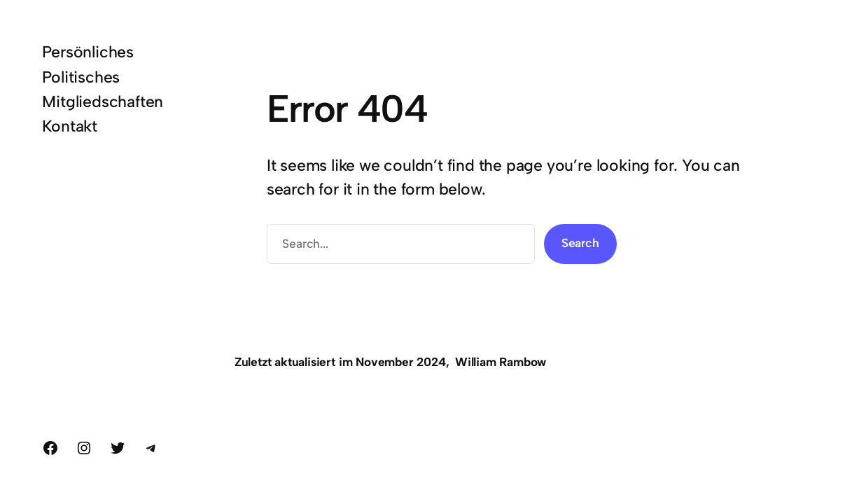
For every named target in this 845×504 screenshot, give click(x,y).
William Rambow (501, 362)
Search (580, 243)
